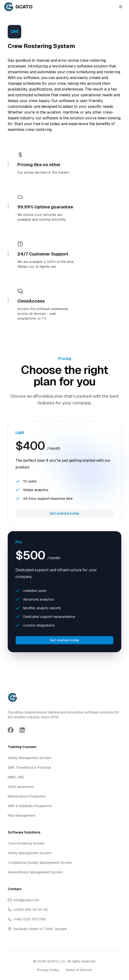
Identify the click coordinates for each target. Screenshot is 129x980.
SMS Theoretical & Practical (29, 767)
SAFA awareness (21, 787)
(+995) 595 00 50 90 (28, 910)
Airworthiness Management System (35, 872)
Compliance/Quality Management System (40, 863)
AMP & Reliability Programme (30, 806)
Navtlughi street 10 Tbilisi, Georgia (37, 929)
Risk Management (21, 816)
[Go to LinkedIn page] (22, 730)
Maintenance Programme (27, 796)
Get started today (64, 513)
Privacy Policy (48, 970)
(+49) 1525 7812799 (27, 919)
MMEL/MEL (16, 777)
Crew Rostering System (26, 843)
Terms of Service (79, 970)
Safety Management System (30, 758)
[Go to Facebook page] (11, 730)
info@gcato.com (23, 900)
